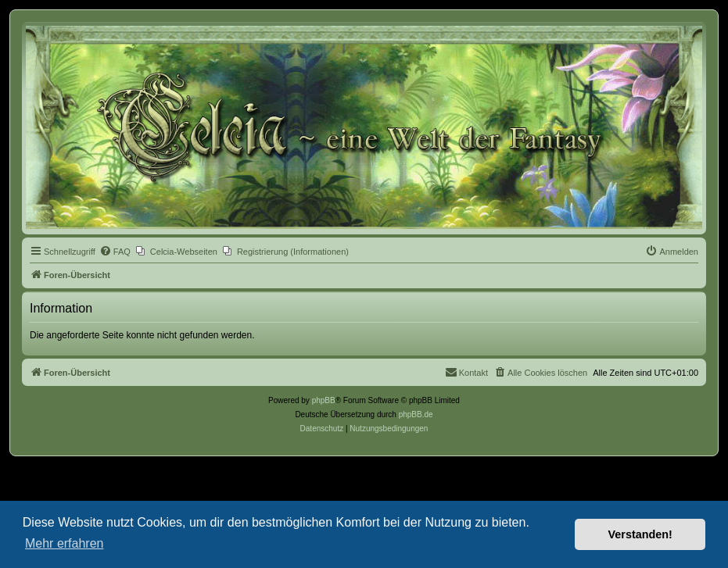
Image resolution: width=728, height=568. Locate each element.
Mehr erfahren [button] (65, 543)
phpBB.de (416, 414)
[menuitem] (115, 252)
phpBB (324, 400)
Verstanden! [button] (640, 534)
